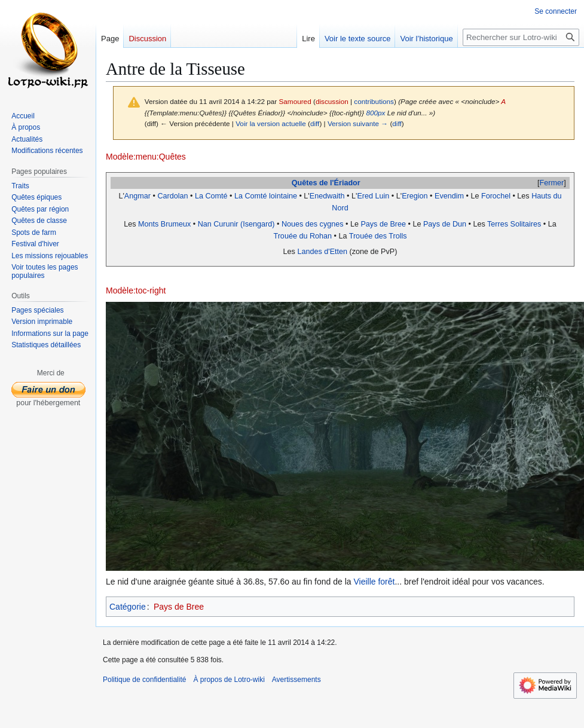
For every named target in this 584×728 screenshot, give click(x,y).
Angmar (137, 196)
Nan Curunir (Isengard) (236, 224)
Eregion (415, 196)
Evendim (449, 196)
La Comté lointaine (266, 196)
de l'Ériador (340, 183)
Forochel (496, 196)
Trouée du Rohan (302, 236)
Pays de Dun (445, 224)
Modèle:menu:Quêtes (146, 157)
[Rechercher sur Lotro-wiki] (521, 37)
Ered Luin (373, 196)
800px (375, 113)
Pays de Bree (383, 224)
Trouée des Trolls (378, 236)
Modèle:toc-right (136, 290)
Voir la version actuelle (271, 123)
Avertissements (296, 680)
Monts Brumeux (164, 224)
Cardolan (172, 196)
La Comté (211, 196)
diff (315, 123)
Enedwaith (327, 196)
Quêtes (305, 183)
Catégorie (128, 607)
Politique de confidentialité (144, 680)
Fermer (552, 183)
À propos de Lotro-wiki (229, 680)
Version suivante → (358, 123)
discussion (332, 101)
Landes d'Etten (322, 252)
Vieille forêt (374, 582)
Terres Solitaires (514, 224)
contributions (374, 101)
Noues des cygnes (313, 224)
